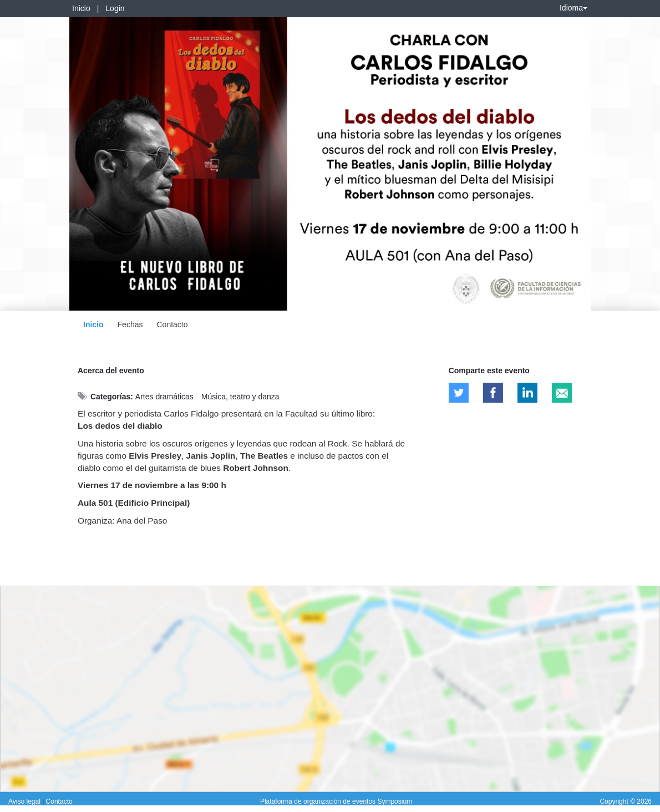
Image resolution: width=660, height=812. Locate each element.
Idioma (573, 8)
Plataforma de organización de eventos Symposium (336, 801)
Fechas (130, 324)
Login (115, 8)
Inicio (81, 8)
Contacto (172, 324)
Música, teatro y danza (240, 397)
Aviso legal (25, 801)
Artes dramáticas (164, 397)
